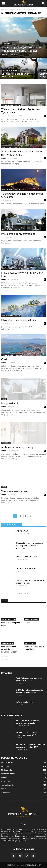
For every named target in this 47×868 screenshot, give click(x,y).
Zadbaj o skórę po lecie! (26, 568)
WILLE (4, 399)
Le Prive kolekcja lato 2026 (27, 702)
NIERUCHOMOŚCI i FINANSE (11, 71)
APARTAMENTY (7, 44)
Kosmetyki (5, 766)
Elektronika (6, 781)
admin (5, 55)
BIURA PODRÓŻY (7, 643)
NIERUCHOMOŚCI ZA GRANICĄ (12, 355)
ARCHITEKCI (6, 443)
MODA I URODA (30, 643)
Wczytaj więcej (23, 593)
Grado (5, 359)
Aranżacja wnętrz (32, 619)
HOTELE (4, 789)
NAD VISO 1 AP (22, 531)
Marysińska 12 (10, 403)
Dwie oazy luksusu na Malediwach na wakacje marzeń (9, 649)
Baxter (27, 623)
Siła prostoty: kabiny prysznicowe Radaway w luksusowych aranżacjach (30, 546)
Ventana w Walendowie (15, 491)
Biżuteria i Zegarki (9, 619)
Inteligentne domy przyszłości (19, 234)
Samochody (6, 792)
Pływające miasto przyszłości (19, 320)
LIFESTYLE (5, 777)
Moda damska (7, 770)
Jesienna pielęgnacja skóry (27, 556)
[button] (43, 3)
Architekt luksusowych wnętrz (19, 447)
